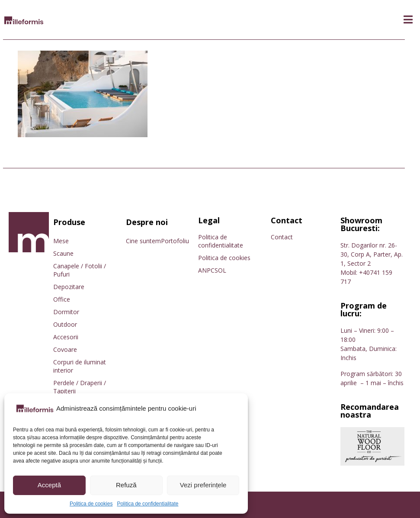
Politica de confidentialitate (147, 504)
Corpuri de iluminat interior (80, 366)
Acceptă (49, 485)
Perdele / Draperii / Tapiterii (80, 387)
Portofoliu (175, 241)
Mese (61, 241)
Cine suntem (143, 241)
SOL (220, 270)
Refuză (126, 485)
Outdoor (65, 324)
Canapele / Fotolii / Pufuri (80, 270)
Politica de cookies (91, 504)
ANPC (206, 270)
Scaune (63, 253)
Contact (282, 237)
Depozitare (69, 287)
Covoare (65, 349)
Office (62, 299)
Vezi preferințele (203, 485)
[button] (408, 20)
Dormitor (66, 312)
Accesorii (66, 337)
